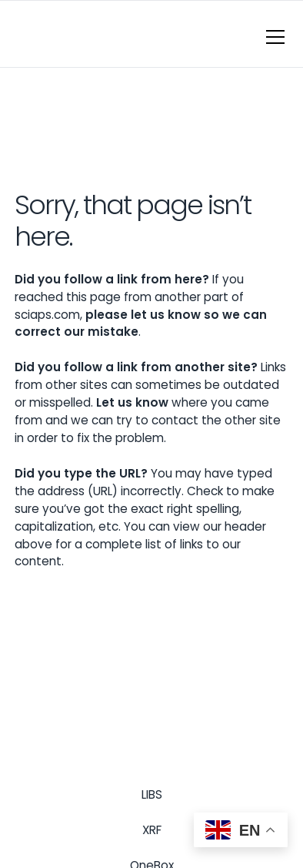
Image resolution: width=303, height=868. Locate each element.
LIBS (152, 794)
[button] (272, 37)
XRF (152, 830)
